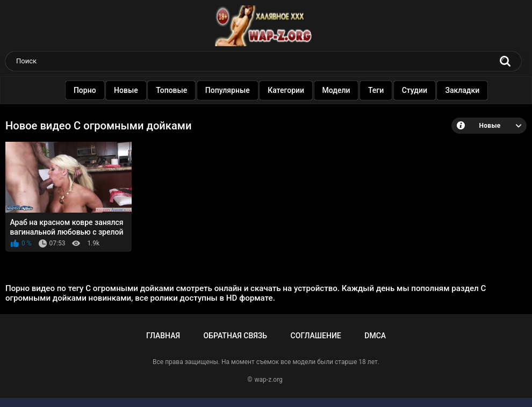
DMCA (375, 336)
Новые (126, 90)
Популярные (227, 90)
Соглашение (316, 336)
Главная (163, 336)
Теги (376, 90)
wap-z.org (269, 380)
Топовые (171, 90)
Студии (414, 90)
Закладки (462, 90)
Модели (336, 90)
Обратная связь (235, 336)
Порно (84, 90)
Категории (286, 90)
